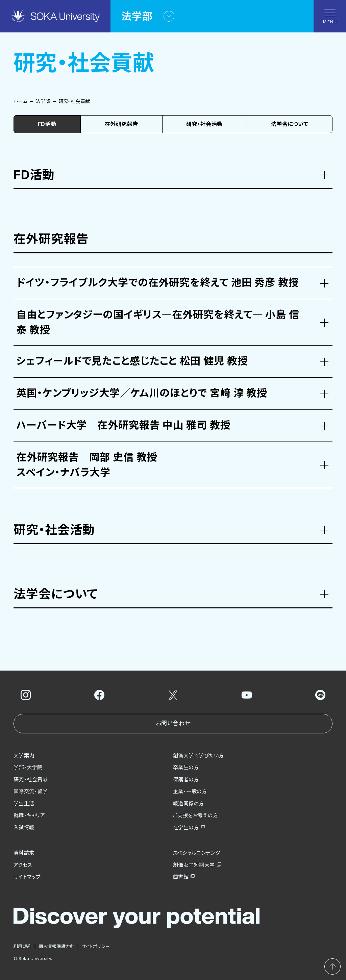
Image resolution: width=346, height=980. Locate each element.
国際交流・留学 (31, 791)
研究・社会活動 (204, 124)
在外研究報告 (121, 124)
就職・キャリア (29, 815)
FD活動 (47, 124)
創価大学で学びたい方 (199, 756)
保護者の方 (186, 780)
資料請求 (24, 853)
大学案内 (24, 756)
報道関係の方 (189, 803)
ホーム (20, 101)
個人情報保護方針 (57, 946)
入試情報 (24, 827)
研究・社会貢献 (31, 780)
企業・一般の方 (190, 791)
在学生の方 (186, 827)
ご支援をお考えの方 (195, 815)
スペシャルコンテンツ (197, 853)
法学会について (290, 124)
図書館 (181, 877)
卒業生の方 (186, 767)
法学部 (43, 101)
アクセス (23, 865)
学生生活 (24, 803)
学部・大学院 (28, 767)
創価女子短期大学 (194, 865)
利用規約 (23, 946)
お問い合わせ (173, 723)
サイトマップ (27, 877)
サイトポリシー (96, 946)
